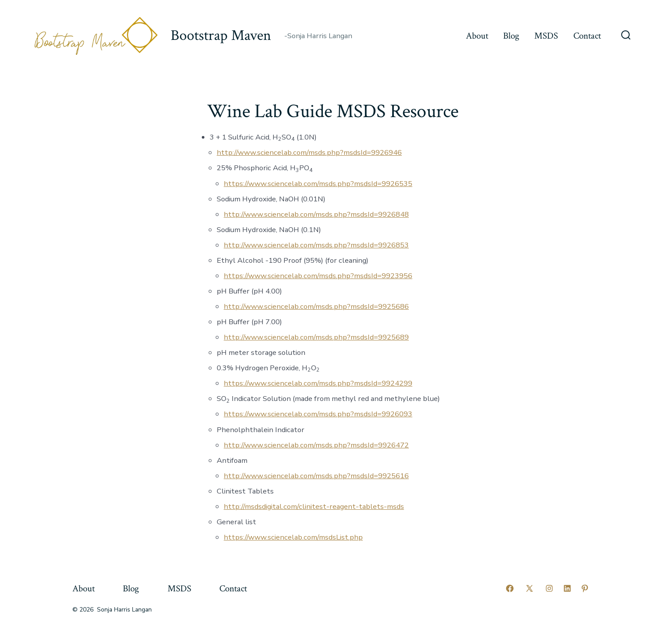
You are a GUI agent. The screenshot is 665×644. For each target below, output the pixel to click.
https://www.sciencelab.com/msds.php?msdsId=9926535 (318, 184)
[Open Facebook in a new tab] (510, 588)
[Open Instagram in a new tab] (549, 588)
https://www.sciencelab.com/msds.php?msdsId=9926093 (318, 414)
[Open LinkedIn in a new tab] (567, 588)
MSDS (546, 36)
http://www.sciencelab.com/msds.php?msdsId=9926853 (316, 245)
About (477, 36)
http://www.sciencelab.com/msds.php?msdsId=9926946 (309, 152)
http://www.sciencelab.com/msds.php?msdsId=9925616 (316, 476)
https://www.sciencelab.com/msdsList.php (293, 537)
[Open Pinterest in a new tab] (585, 588)
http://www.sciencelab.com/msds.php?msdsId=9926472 (316, 445)
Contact (587, 36)
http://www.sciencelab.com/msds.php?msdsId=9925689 (316, 337)
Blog (511, 36)
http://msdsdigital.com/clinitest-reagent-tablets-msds (314, 506)
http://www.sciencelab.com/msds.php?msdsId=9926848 (316, 214)
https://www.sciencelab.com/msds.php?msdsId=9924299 (318, 383)
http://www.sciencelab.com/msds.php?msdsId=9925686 (316, 306)
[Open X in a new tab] (529, 588)
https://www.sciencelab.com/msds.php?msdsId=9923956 (318, 276)
